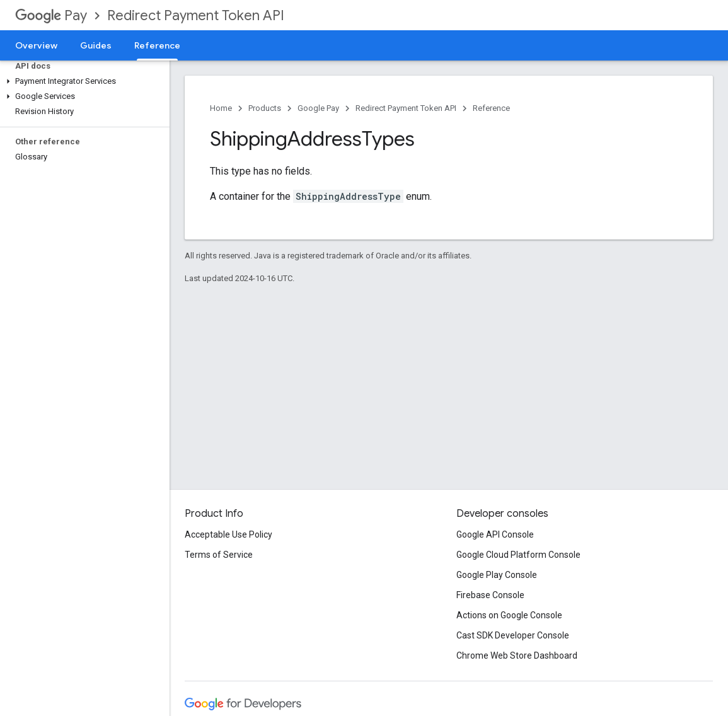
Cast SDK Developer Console (513, 635)
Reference (491, 108)
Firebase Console (490, 595)
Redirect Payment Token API (196, 15)
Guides (96, 45)
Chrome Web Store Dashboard (517, 655)
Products (265, 108)
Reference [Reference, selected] (157, 45)
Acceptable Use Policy (228, 534)
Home (221, 108)
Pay (51, 15)
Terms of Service (219, 555)
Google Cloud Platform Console (518, 555)
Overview (36, 45)
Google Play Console (497, 575)
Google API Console (495, 534)
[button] (82, 81)
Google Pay (318, 108)
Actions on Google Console (509, 615)
